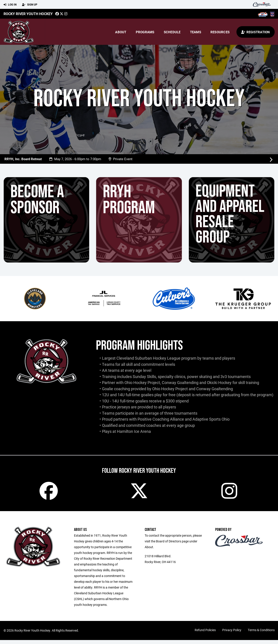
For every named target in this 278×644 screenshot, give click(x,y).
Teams (196, 32)
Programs (145, 32)
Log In (10, 5)
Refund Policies (205, 634)
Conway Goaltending (180, 382)
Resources (220, 32)
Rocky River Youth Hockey (28, 14)
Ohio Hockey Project (142, 382)
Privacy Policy (232, 634)
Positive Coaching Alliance (161, 419)
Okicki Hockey (219, 382)
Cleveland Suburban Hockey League (148, 358)
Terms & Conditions (261, 634)
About (121, 32)
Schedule (172, 32)
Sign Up (30, 5)
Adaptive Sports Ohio (211, 419)
